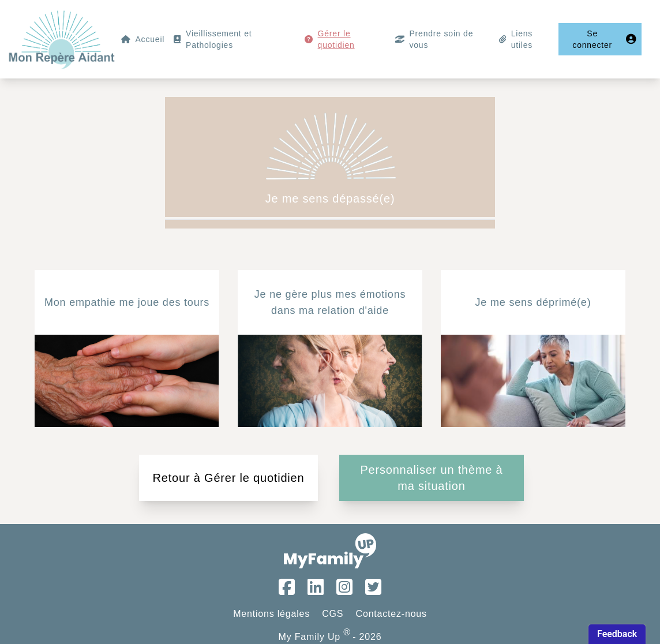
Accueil (150, 39)
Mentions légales (271, 614)
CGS (333, 614)
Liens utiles (522, 39)
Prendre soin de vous (441, 39)
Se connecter (605, 39)
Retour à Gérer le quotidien (229, 478)
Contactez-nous (391, 614)
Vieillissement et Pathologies (219, 39)
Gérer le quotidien (336, 39)
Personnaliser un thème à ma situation (431, 478)
